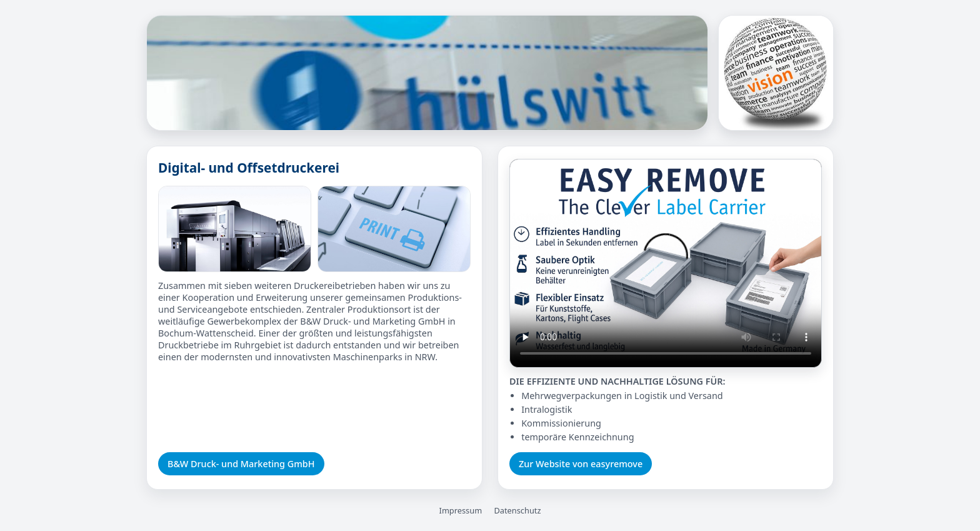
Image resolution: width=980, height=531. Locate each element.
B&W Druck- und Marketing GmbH (241, 464)
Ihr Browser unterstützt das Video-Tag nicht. (666, 263)
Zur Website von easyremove (581, 464)
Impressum (461, 510)
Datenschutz (517, 510)
